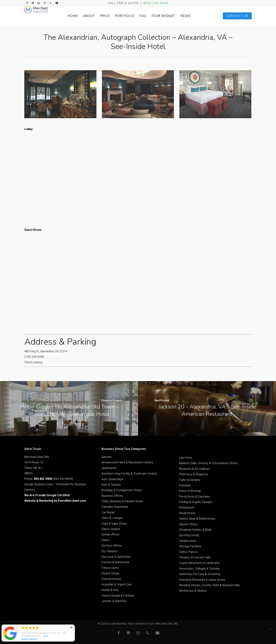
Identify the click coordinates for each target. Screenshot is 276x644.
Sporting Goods (189, 535)
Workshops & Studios (193, 591)
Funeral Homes (111, 579)
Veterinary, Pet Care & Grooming (200, 574)
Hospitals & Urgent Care (117, 584)
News (195, 16)
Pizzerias (185, 485)
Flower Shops (110, 573)
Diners (105, 540)
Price (114, 16)
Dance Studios (111, 529)
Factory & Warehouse (116, 562)
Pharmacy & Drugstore (194, 474)
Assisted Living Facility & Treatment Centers (129, 474)
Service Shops (188, 524)
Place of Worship (190, 491)
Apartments (109, 468)
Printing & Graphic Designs (196, 502)
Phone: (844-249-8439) (49, 479)
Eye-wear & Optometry (116, 557)
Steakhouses (187, 541)
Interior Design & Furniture (118, 596)
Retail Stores (187, 513)
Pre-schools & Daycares (195, 497)
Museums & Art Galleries (195, 469)
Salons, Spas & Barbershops (197, 519)
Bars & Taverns (111, 485)
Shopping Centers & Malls (195, 530)
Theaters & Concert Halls (195, 557)
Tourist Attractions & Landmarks (199, 563)
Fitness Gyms (110, 568)
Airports (107, 457)
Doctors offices (112, 546)
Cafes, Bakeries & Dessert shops (122, 501)
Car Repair (108, 512)
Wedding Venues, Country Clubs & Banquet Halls (209, 585)
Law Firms (186, 458)
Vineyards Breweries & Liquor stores (202, 580)
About (98, 16)
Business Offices (112, 496)
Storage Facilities (190, 546)
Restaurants (187, 507)
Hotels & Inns (110, 590)
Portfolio (133, 16)
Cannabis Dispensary (115, 507)
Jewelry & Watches (114, 601)
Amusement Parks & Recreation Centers (127, 462)
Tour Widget (172, 16)
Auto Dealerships (112, 479)
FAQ (152, 16)
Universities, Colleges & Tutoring (199, 569)
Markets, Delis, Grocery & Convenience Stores (208, 463)
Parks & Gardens (190, 480)
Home (81, 16)
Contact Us (237, 16)
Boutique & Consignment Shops (122, 490)
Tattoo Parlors (188, 552)
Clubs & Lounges (112, 518)
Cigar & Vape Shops (114, 524)
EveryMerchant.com (72, 501)
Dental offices (111, 534)
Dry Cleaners (110, 551)
